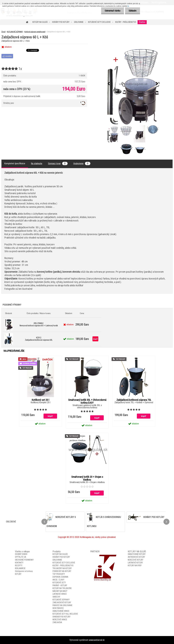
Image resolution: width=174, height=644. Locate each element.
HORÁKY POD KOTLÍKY (61, 22)
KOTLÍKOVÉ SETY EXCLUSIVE (99, 22)
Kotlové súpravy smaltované (35, 32)
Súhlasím (133, 11)
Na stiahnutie (37, 163)
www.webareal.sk (97, 640)
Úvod (3, 32)
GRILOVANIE (79, 22)
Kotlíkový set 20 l (40, 400)
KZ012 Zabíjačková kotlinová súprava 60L (39, 339)
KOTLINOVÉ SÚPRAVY (15, 32)
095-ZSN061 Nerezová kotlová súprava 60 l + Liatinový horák (39, 324)
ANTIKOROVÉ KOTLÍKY (136, 557)
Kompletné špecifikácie (15, 163)
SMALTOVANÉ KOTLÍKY (137, 554)
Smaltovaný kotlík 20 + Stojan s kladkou (87, 478)
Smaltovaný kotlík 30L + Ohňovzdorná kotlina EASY (87, 401)
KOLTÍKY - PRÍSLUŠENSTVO (126, 22)
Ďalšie (142, 22)
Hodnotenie (82, 163)
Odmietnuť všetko (113, 11)
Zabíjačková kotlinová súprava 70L (134, 400)
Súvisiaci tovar (58, 163)
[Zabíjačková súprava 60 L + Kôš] (133, 84)
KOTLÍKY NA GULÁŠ (40, 22)
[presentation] (109, 84)
